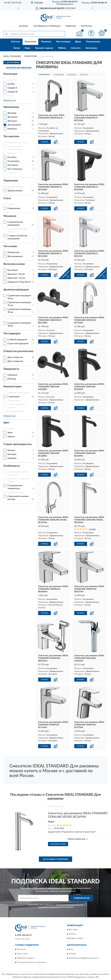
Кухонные (12, 129)
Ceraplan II (12, 88)
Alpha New (12, 80)
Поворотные (13, 252)
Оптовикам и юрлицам (47, 26)
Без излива (13, 270)
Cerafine (11, 84)
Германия (12, 458)
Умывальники (93, 42)
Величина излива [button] (14, 264)
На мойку (12, 157)
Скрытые (12, 173)
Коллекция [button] (10, 74)
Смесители (30, 42)
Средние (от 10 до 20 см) (19, 282)
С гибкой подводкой (17, 340)
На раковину (13, 161)
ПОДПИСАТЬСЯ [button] (82, 898)
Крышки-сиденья (44, 48)
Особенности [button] (12, 466)
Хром (10, 433)
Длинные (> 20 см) (16, 274)
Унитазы (15, 42)
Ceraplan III (13, 92)
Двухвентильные (15, 187)
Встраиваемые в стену (18, 143)
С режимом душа (16, 492)
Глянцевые (12, 375)
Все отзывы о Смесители (56, 859)
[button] (65, 4)
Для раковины (14, 125)
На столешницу (15, 169)
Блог (71, 949)
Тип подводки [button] (12, 334)
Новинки (71, 26)
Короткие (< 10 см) (16, 278)
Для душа (12, 121)
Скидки (72, 954)
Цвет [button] (7, 423)
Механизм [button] (10, 216)
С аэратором (13, 397)
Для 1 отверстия (15, 357)
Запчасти (76, 48)
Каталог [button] (24, 26)
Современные (14, 208)
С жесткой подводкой (18, 344)
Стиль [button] (7, 198)
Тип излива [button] (10, 246)
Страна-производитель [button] (18, 444)
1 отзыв (92, 529)
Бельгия (11, 450)
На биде (11, 153)
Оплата (72, 934)
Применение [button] (11, 107)
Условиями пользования (49, 907)
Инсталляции (63, 42)
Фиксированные (15, 256)
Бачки (17, 48)
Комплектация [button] (13, 387)
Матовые (12, 379)
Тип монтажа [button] (11, 136)
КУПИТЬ (45, 142)
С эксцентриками (16, 411)
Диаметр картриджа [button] (16, 290)
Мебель (62, 48)
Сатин (10, 429)
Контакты (86, 26)
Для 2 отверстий (15, 361)
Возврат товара (76, 938)
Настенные (13, 165)
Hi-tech (11, 204)
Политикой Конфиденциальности (70, 905)
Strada (10, 96)
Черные (11, 437)
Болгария (12, 454)
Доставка (73, 930)
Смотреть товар (58, 844)
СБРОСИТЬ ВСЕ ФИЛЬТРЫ (19, 68)
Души (78, 42)
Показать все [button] (10, 100)
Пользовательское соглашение (31, 962)
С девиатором (14, 401)
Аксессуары (91, 48)
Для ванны (13, 117)
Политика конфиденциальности (84, 958)
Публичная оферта (26, 958)
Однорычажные (15, 191)
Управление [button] (11, 181)
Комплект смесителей (18, 393)
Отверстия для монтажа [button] (18, 351)
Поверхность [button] (11, 369)
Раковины (46, 42)
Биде (28, 48)
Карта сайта (22, 954)
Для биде (12, 113)
